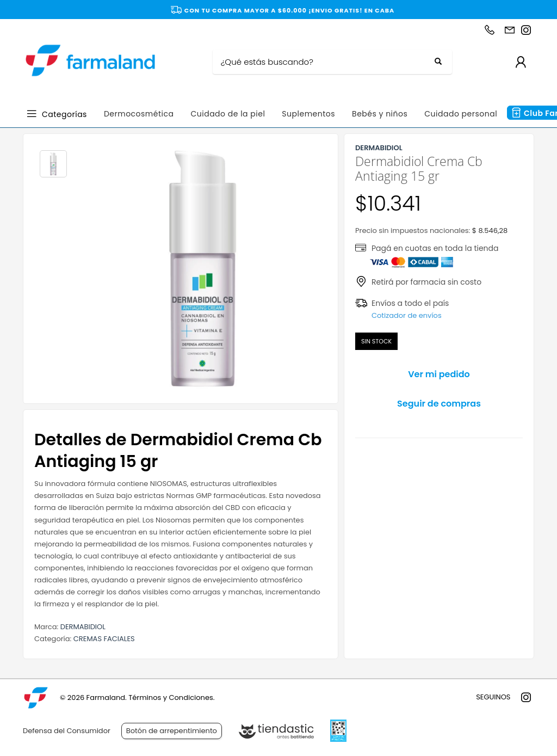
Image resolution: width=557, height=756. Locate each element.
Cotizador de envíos (407, 315)
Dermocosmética (139, 114)
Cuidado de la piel (228, 114)
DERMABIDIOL (83, 627)
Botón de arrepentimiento (172, 731)
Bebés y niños (380, 114)
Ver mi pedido (439, 374)
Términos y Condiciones (171, 697)
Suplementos (308, 114)
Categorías (64, 113)
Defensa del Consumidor (67, 731)
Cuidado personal (461, 114)
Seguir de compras (439, 404)
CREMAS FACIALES (104, 639)
